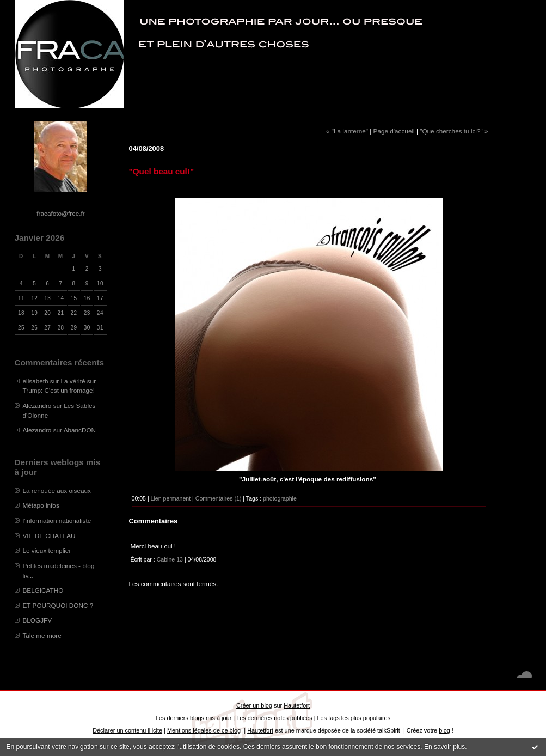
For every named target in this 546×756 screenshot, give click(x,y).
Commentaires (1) (219, 498)
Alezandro (37, 406)
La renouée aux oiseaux (57, 490)
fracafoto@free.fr (60, 213)
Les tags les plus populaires (354, 718)
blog (444, 730)
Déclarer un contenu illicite (127, 730)
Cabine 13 (170, 559)
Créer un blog (254, 705)
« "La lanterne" (347, 131)
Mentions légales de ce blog (204, 730)
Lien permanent (171, 498)
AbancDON (80, 430)
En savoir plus (444, 747)
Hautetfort (297, 705)
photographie (280, 498)
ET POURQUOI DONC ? (58, 605)
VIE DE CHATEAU (49, 536)
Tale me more (42, 635)
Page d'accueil (394, 131)
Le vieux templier (47, 550)
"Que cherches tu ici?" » (454, 131)
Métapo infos (41, 505)
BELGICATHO (43, 590)
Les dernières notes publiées (274, 718)
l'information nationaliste (57, 520)
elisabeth (36, 381)
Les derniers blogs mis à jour (194, 718)
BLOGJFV (38, 620)
